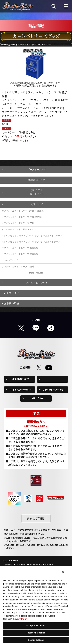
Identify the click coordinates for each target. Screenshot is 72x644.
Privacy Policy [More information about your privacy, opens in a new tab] (20, 619)
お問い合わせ (38, 398)
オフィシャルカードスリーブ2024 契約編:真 (23, 211)
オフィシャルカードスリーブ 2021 (18, 229)
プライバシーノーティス (54, 390)
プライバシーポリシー (21, 390)
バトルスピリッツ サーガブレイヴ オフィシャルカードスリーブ (32, 236)
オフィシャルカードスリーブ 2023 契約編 (22, 217)
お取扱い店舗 (11, 303)
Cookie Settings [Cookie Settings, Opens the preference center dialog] (36, 640)
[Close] (63, 572)
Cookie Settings (54, 379)
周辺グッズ (37, 204)
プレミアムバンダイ (37, 283)
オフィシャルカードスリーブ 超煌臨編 (20, 248)
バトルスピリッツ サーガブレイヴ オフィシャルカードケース (31, 242)
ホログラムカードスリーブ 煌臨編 (18, 267)
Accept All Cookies (36, 626)
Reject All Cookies (36, 633)
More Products (36, 273)
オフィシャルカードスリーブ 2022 (18, 223)
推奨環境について (21, 379)
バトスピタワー (13, 293)
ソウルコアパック (10, 260)
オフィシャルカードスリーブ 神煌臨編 (20, 254)
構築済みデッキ (37, 180)
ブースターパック (37, 170)
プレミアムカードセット (37, 192)
